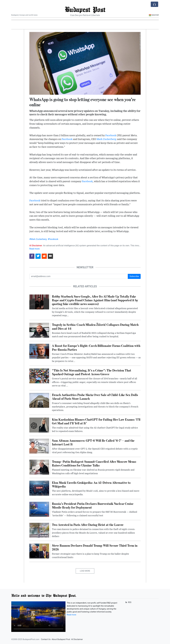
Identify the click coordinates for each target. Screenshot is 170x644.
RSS (128, 602)
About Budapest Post (61, 639)
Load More (85, 571)
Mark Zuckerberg (106, 139)
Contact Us (46, 639)
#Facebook (53, 239)
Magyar (154, 15)
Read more (34, 249)
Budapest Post (85, 9)
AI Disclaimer (77, 639)
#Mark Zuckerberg (38, 239)
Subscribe (134, 276)
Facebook (111, 136)
